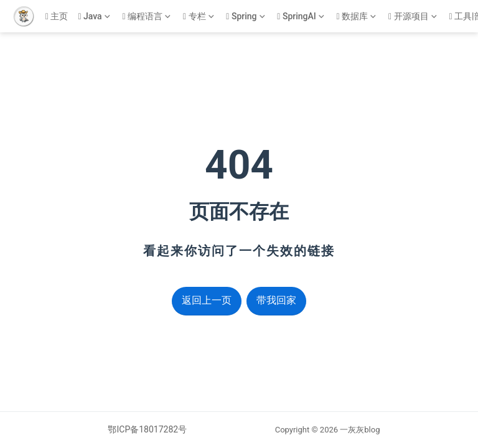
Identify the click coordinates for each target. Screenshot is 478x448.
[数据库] (358, 16)
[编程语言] (147, 16)
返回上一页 (207, 300)
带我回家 (276, 300)
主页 (57, 16)
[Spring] (246, 16)
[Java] (95, 16)
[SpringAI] (302, 16)
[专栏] (199, 16)
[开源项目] (414, 16)
